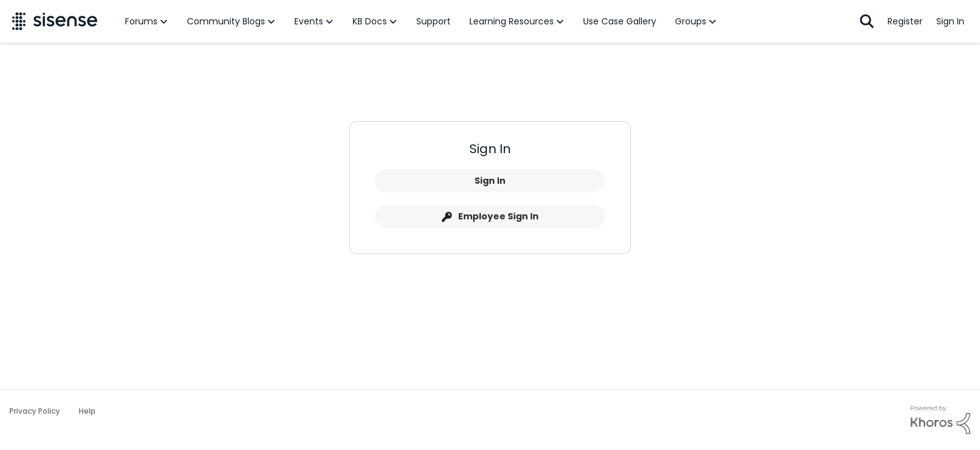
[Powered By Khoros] (941, 420)
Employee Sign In (490, 216)
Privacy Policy (35, 411)
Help (87, 411)
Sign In (490, 181)
